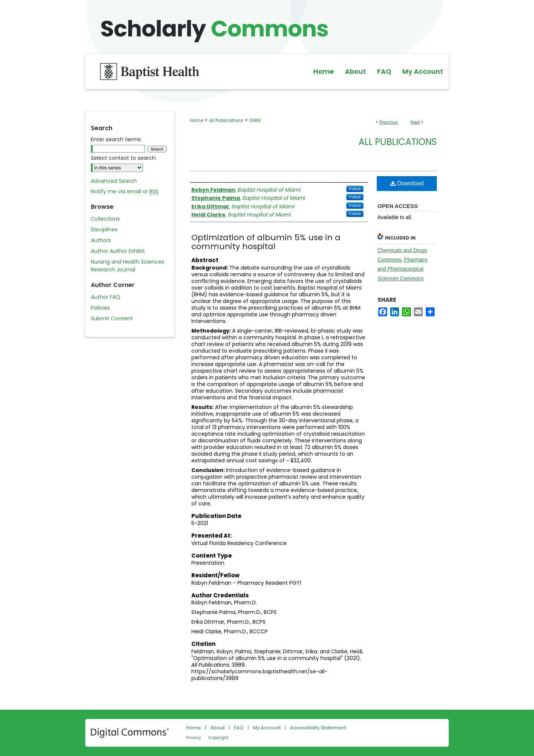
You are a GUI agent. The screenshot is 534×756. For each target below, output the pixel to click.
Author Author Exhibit (118, 251)
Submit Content (112, 318)
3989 (255, 120)
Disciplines (104, 230)
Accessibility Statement (318, 728)
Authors (101, 240)
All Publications (226, 120)
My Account (267, 728)
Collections (105, 219)
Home (197, 120)
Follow (355, 189)
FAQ (239, 728)
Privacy (194, 737)
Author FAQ (106, 297)
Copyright (218, 737)
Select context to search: (124, 158)
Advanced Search (114, 181)
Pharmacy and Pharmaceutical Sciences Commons (403, 269)
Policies (100, 308)
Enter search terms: (116, 139)
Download (407, 183)
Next (415, 122)
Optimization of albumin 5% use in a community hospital (266, 242)
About (217, 728)
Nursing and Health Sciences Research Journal (128, 266)
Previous (389, 122)
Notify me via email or (125, 192)
